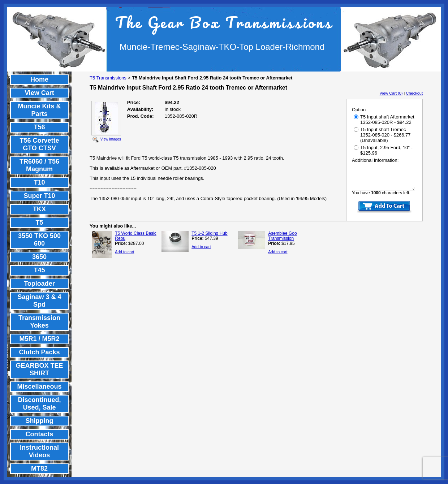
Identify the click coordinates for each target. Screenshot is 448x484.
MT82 (39, 468)
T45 (39, 270)
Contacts (39, 434)
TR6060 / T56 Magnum (39, 165)
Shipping (40, 421)
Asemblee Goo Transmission (282, 236)
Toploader (39, 284)
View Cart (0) (391, 93)
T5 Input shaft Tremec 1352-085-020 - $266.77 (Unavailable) (382, 135)
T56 (39, 127)
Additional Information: (375, 160)
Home (39, 79)
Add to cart (124, 252)
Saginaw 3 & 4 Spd (39, 301)
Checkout (414, 93)
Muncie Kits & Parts (39, 110)
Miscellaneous (39, 386)
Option (359, 110)
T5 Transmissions (108, 78)
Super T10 (39, 196)
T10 (39, 182)
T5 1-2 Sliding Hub (209, 233)
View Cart (39, 93)
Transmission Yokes (39, 322)
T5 (39, 222)
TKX (39, 209)
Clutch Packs (39, 352)
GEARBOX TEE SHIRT (39, 369)
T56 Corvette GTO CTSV (39, 144)
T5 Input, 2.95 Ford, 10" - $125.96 (383, 150)
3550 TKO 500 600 (39, 240)
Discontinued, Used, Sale (39, 404)
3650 (39, 257)
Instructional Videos (39, 451)
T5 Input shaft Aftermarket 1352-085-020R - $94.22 (384, 120)
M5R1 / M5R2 (39, 339)
